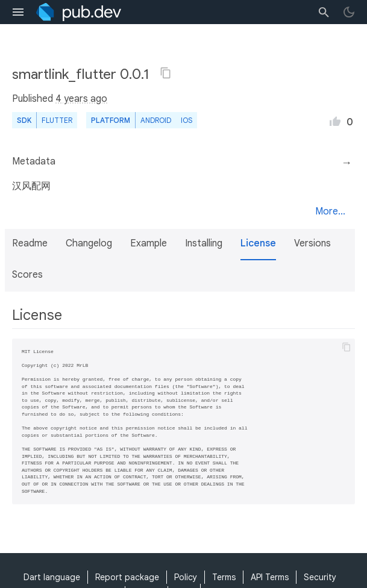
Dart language (52, 577)
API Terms (270, 577)
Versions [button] (312, 243)
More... (330, 211)
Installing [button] (204, 243)
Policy (186, 577)
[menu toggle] (18, 12)
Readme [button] (30, 243)
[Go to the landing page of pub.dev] (79, 12)
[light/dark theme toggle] (349, 12)
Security (320, 577)
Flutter (57, 120)
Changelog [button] (89, 243)
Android (156, 120)
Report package (127, 577)
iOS (187, 120)
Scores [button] (27, 275)
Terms (224, 577)
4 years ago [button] (81, 99)
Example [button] (149, 243)
